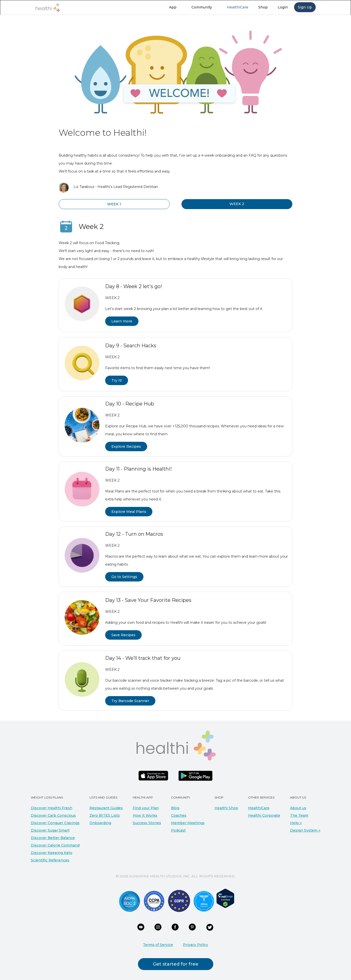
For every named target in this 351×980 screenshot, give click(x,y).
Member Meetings (188, 823)
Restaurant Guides (106, 808)
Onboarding (100, 823)
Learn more (122, 321)
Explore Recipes (126, 446)
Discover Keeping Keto (52, 853)
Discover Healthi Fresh (52, 808)
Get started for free (176, 964)
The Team (299, 815)
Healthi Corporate (264, 815)
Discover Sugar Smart (50, 830)
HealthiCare (259, 808)
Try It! (117, 380)
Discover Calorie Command (55, 845)
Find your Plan (146, 808)
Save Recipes (123, 635)
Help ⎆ (296, 823)
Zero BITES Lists (105, 815)
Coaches (179, 815)
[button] (175, 7)
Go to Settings (124, 577)
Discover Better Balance (53, 838)
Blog (175, 808)
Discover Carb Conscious (53, 815)
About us (298, 808)
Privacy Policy (196, 945)
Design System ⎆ (305, 830)
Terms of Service (158, 945)
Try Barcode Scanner (130, 701)
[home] (48, 8)
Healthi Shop (226, 808)
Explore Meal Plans (129, 512)
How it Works (145, 815)
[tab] (114, 204)
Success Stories (147, 823)
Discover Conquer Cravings (55, 823)
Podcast (178, 830)
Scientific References (50, 860)
